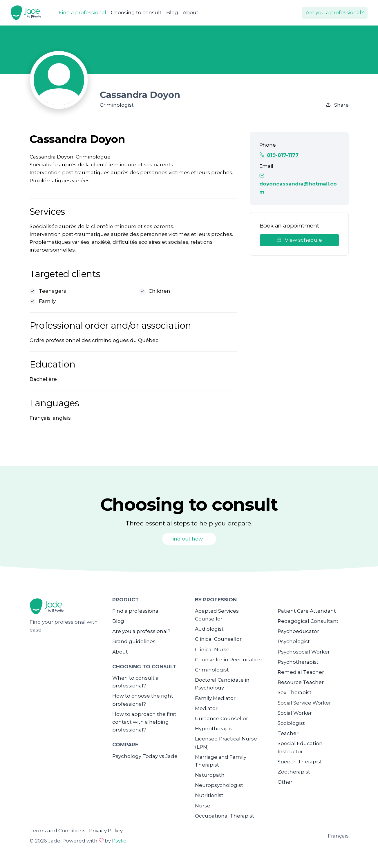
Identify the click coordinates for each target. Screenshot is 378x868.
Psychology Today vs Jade (145, 756)
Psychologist (294, 641)
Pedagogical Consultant (308, 621)
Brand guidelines (134, 641)
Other (285, 782)
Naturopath (210, 775)
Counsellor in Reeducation (228, 660)
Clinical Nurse (212, 649)
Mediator (206, 708)
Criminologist (212, 670)
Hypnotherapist (215, 729)
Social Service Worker (304, 703)
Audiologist (209, 629)
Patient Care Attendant (307, 611)
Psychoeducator (298, 631)
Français (338, 836)
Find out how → (189, 539)
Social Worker (295, 713)
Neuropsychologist (219, 785)
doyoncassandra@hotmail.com (298, 184)
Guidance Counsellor (221, 718)
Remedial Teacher (301, 672)
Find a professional (82, 12)
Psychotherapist (298, 662)
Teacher (288, 733)
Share (337, 105)
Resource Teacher (301, 682)
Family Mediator (215, 698)
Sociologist (291, 723)
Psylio (119, 841)
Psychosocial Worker (304, 652)
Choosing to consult (136, 12)
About (191, 12)
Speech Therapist (300, 762)
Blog (172, 12)
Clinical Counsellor (218, 639)
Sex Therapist (295, 692)
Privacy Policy (106, 831)
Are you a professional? (335, 12)
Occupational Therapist (225, 816)
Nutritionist (209, 795)
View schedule (299, 240)
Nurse (203, 806)
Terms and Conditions (58, 831)
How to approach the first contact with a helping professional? (144, 722)
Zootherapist (294, 772)
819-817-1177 (279, 155)
